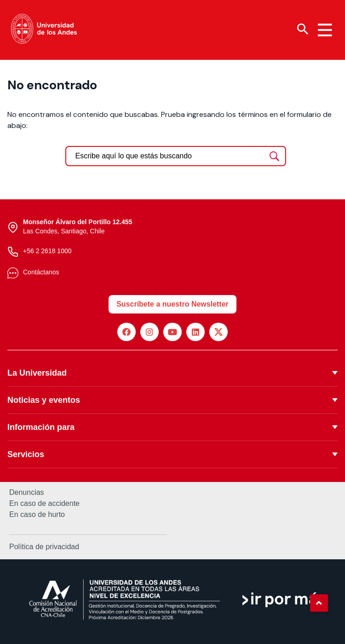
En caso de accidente (44, 504)
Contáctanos (41, 272)
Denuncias (27, 493)
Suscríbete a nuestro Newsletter (172, 304)
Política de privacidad (44, 547)
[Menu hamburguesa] (325, 30)
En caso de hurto (37, 515)
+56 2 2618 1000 (47, 251)
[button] (319, 603)
